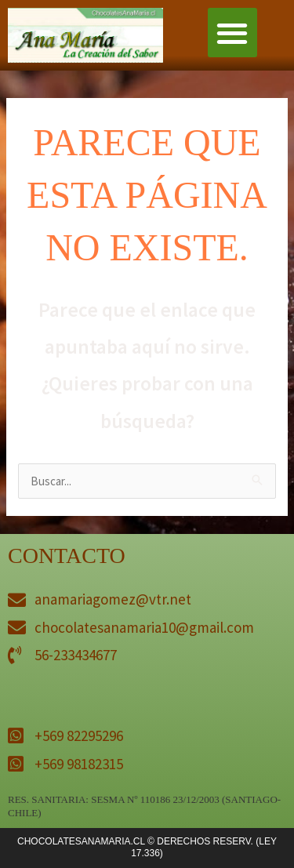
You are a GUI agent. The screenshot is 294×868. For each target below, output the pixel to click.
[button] (232, 33)
